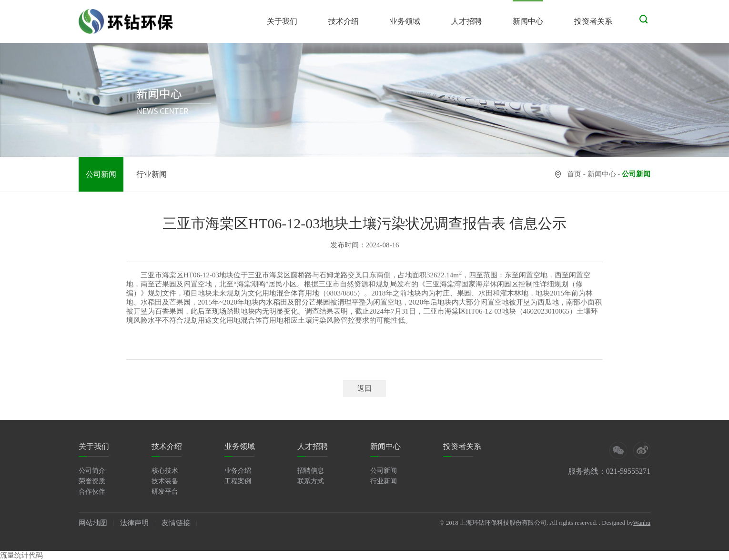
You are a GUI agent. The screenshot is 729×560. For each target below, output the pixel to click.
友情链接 (176, 523)
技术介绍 (344, 21)
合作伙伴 (92, 492)
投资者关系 (593, 21)
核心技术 (165, 471)
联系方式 (311, 481)
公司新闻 (101, 174)
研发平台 (165, 492)
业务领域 (405, 21)
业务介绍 (238, 471)
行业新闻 (152, 174)
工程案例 (238, 481)
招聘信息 (311, 471)
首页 (574, 174)
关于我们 (282, 21)
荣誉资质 (92, 481)
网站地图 (93, 523)
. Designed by (616, 523)
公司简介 (92, 471)
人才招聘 (466, 21)
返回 (364, 388)
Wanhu (642, 523)
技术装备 (165, 481)
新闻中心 (528, 21)
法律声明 (134, 523)
